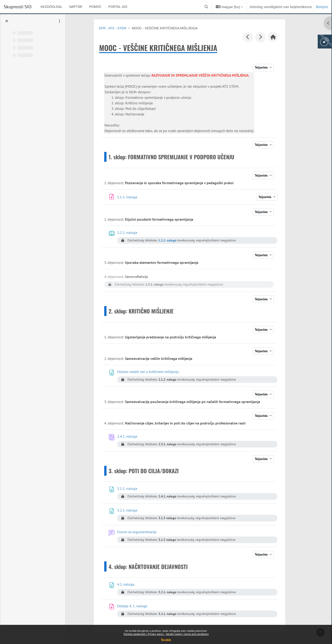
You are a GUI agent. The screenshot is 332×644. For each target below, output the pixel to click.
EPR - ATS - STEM (119, 28)
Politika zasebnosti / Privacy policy (144, 634)
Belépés (322, 7)
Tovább (166, 640)
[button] (206, 7)
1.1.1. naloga (173, 240)
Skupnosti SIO (18, 7)
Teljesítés (267, 67)
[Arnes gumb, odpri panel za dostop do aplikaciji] (325, 42)
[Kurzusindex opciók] (59, 21)
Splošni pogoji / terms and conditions (187, 634)
